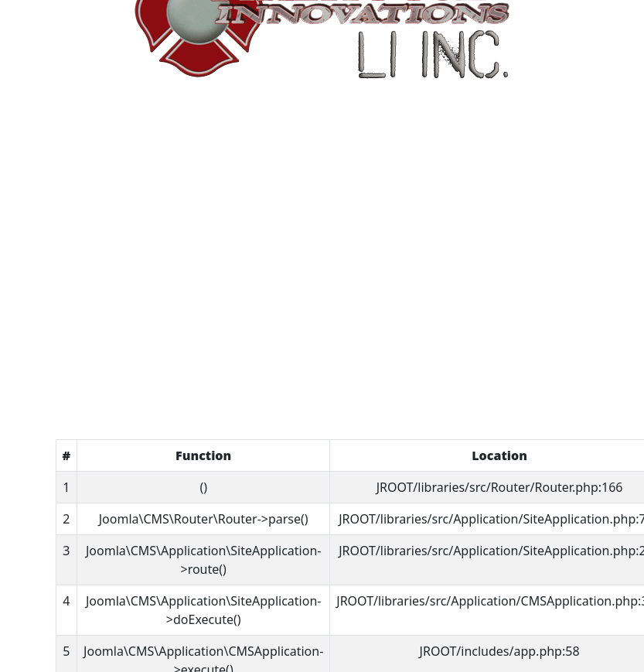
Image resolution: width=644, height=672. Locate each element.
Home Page (322, 369)
